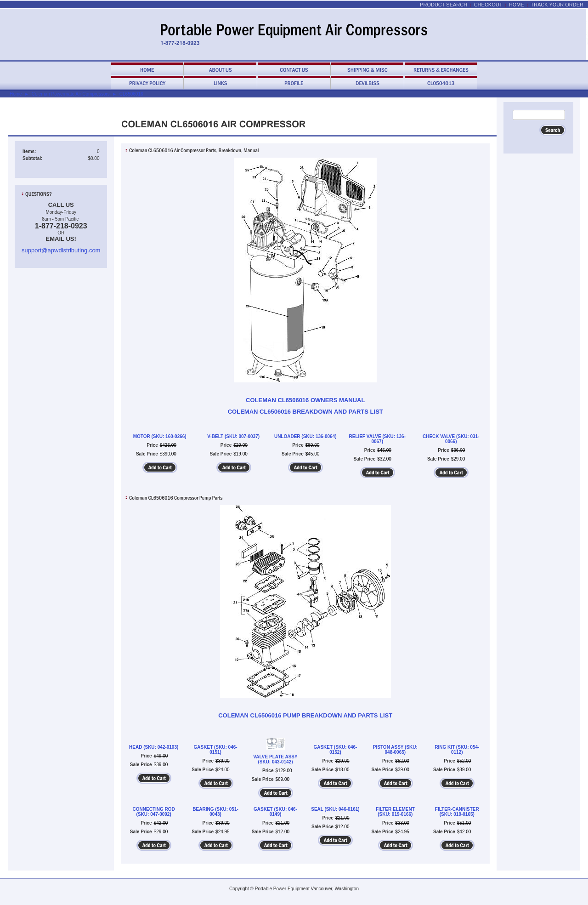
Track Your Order (557, 5)
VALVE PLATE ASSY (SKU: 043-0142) (275, 759)
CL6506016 (131, 94)
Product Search (444, 5)
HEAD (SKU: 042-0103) (154, 747)
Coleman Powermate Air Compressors (71, 94)
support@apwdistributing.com (61, 250)
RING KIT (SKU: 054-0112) (457, 750)
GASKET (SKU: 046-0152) (335, 750)
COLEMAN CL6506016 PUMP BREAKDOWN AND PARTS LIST (305, 715)
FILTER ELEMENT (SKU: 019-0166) (395, 812)
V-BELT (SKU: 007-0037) (233, 436)
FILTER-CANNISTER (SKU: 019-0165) (457, 812)
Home (517, 5)
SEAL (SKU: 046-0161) (335, 809)
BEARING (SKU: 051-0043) (215, 812)
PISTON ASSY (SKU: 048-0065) (395, 750)
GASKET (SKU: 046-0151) (216, 750)
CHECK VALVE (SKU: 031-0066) (451, 439)
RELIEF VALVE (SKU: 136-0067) (377, 439)
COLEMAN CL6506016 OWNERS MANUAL (305, 400)
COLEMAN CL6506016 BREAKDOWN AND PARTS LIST (305, 412)
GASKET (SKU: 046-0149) (275, 812)
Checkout (488, 5)
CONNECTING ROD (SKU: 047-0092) (154, 812)
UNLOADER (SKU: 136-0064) (305, 436)
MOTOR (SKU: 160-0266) (160, 436)
